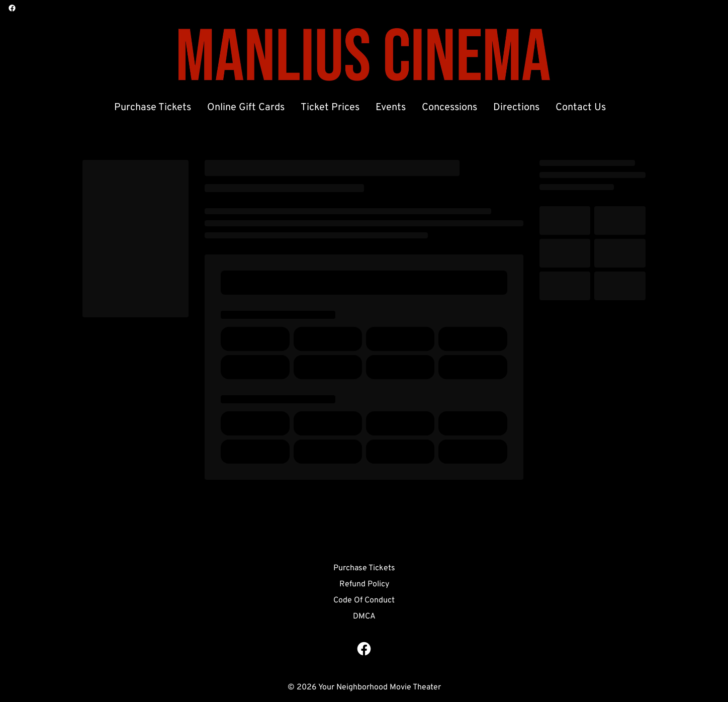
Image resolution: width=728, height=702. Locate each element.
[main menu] (360, 108)
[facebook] (12, 8)
